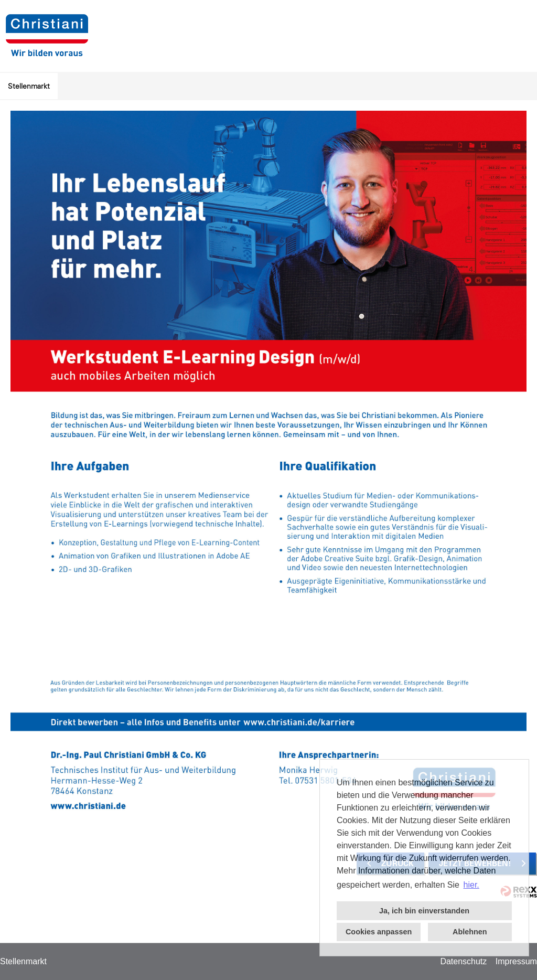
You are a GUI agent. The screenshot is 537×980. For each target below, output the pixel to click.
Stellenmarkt (29, 86)
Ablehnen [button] (470, 932)
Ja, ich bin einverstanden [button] (424, 911)
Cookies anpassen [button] (379, 932)
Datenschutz (463, 961)
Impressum (516, 961)
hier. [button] (471, 885)
